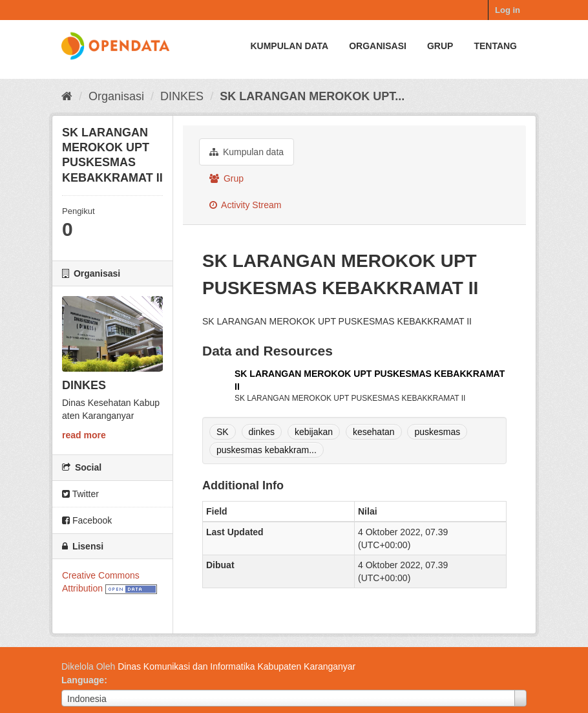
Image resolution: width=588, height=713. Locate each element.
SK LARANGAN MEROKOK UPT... (312, 96)
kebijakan (314, 432)
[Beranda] (67, 96)
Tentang (495, 46)
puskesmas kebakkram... (267, 450)
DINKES (182, 96)
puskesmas (437, 432)
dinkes (262, 432)
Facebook (87, 520)
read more (84, 435)
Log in (508, 10)
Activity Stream (245, 205)
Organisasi (378, 46)
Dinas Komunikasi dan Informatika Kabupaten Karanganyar (236, 666)
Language (83, 680)
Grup (440, 46)
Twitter (80, 494)
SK (223, 432)
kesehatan (374, 432)
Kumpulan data (289, 46)
